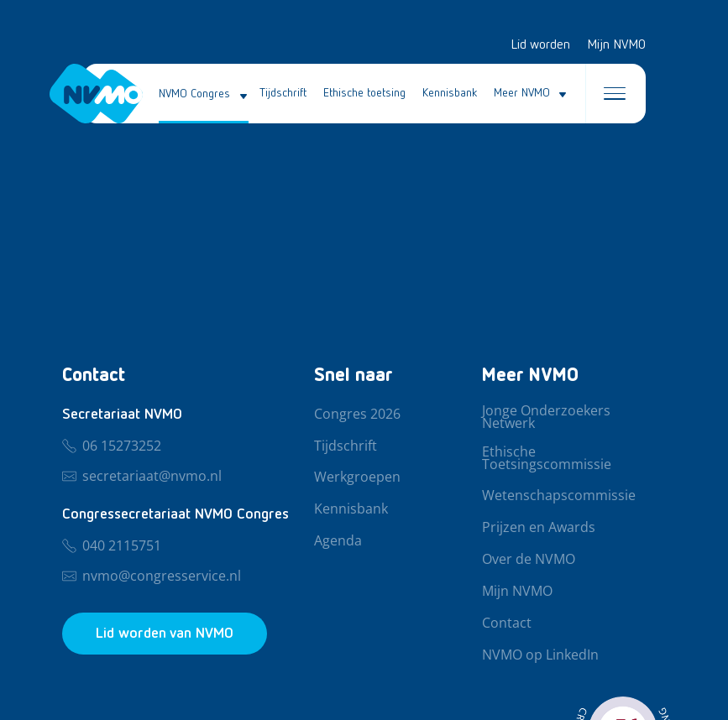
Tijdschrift (283, 93)
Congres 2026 (357, 415)
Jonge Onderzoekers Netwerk (546, 417)
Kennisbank (450, 93)
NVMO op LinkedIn (540, 655)
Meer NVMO (522, 93)
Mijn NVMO (616, 45)
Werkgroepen (357, 477)
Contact (507, 623)
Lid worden (540, 45)
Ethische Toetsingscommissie (547, 459)
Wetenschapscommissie (559, 496)
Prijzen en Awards (539, 528)
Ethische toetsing (364, 93)
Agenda (338, 541)
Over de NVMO (529, 560)
